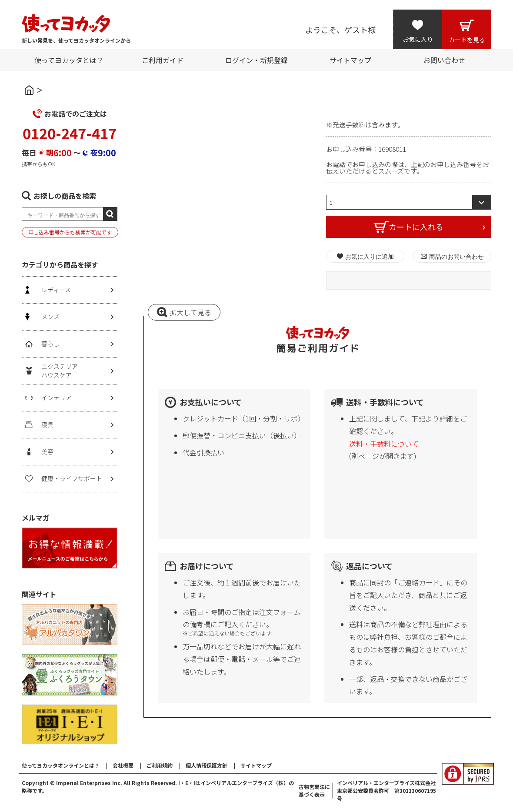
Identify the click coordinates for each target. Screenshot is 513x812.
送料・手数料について (384, 444)
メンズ (50, 317)
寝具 (47, 424)
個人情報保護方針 (207, 765)
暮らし (50, 344)
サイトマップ (256, 765)
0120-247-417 (70, 133)
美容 (47, 451)
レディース (56, 290)
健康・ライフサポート (72, 478)
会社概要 (123, 765)
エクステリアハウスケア (60, 371)
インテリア (57, 398)
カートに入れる (416, 227)
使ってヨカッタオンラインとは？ (61, 765)
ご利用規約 (160, 765)
